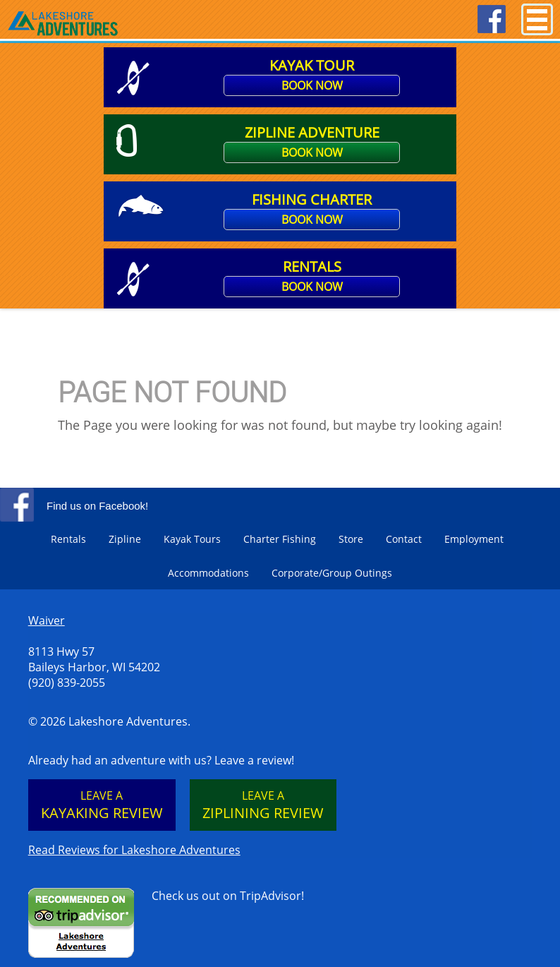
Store (351, 539)
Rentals (68, 539)
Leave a (102, 805)
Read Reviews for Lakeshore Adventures (134, 850)
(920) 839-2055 (67, 683)
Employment (474, 539)
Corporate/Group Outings (332, 573)
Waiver (47, 620)
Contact (404, 539)
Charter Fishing (280, 539)
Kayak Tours (192, 539)
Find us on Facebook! (97, 506)
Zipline (125, 539)
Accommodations (208, 573)
